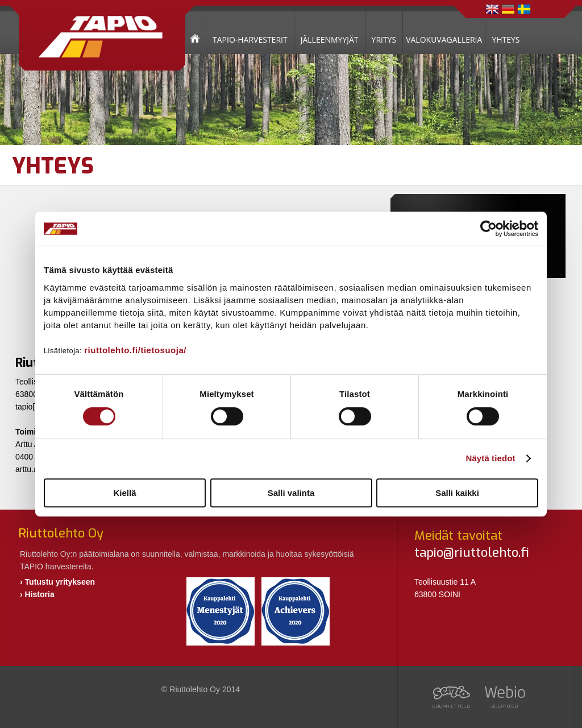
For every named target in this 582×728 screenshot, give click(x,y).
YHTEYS (506, 40)
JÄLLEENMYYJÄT (330, 40)
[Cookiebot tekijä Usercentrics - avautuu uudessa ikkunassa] (489, 229)
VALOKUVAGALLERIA (444, 40)
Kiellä (124, 493)
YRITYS (384, 40)
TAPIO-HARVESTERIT (250, 40)
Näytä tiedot (491, 458)
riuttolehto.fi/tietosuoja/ (135, 350)
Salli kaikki (457, 493)
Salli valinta (291, 493)
